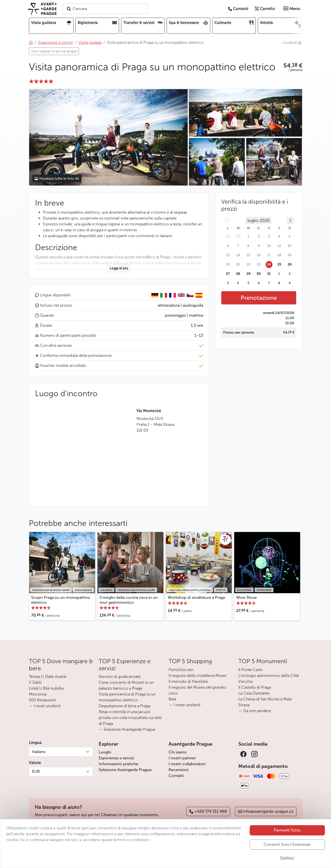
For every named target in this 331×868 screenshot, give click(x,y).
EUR (36, 771)
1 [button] (248, 237)
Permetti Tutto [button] (287, 830)
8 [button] (248, 246)
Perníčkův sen (181, 670)
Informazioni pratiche (118, 764)
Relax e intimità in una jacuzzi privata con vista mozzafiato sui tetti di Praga (130, 718)
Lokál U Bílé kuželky (46, 688)
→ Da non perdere (255, 711)
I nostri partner (182, 758)
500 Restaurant (42, 700)
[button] (293, 66)
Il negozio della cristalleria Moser (198, 676)
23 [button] (259, 264)
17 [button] (269, 255)
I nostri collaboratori (187, 764)
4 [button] (279, 237)
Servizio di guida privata (120, 677)
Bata (172, 699)
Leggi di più (119, 268)
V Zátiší (35, 682)
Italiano (39, 752)
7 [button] (238, 246)
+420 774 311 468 (208, 811)
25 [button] (279, 264)
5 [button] (290, 237)
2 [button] (259, 237)
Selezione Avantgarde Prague (125, 770)
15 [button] (248, 255)
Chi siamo (178, 752)
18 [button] (279, 255)
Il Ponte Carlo (251, 670)
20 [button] (228, 264)
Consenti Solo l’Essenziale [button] (287, 844)
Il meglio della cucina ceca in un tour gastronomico (129, 600)
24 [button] (269, 264)
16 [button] (259, 255)
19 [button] (289, 255)
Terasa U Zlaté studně (48, 677)
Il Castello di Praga (255, 687)
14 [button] (238, 255)
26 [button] (290, 264)
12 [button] (289, 246)
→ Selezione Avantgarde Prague (127, 729)
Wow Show (246, 597)
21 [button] (238, 264)
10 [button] (269, 246)
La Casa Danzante (254, 693)
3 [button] (269, 237)
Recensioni (179, 770)
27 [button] (228, 274)
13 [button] (228, 255)
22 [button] (248, 264)
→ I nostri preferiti (45, 706)
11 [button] (279, 246)
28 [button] (238, 274)
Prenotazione (259, 298)
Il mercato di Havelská (188, 681)
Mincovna (38, 694)
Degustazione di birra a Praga (124, 706)
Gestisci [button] (287, 858)
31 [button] (269, 274)
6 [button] (228, 246)
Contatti (176, 776)
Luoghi (105, 752)
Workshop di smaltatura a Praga (196, 597)
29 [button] (248, 274)
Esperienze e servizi (116, 758)
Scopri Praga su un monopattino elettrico (61, 600)
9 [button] (259, 246)
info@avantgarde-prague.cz (266, 811)
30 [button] (259, 274)
